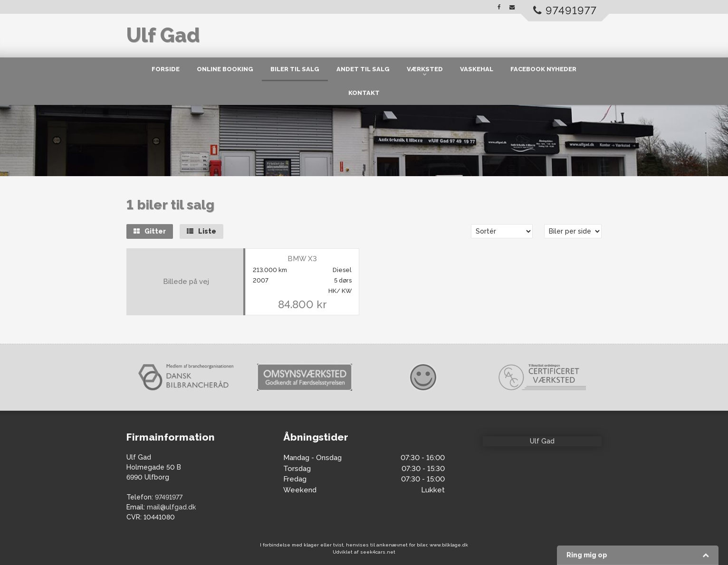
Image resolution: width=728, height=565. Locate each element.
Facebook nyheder (543, 69)
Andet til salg (363, 69)
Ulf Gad (163, 35)
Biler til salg (295, 69)
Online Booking (225, 69)
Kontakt (364, 93)
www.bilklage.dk (449, 545)
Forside (166, 69)
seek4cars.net (378, 552)
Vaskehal (477, 69)
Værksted (425, 69)
